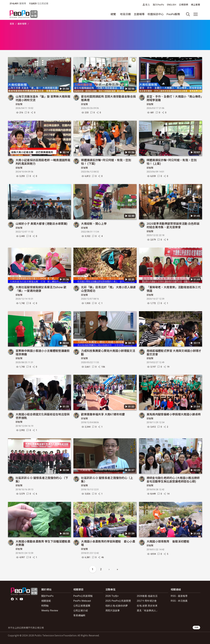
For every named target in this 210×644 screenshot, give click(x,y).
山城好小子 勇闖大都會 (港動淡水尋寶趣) (42, 223)
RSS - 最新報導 (179, 596)
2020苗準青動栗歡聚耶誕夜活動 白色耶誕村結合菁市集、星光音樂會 (173, 225)
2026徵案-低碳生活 (147, 596)
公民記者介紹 (81, 611)
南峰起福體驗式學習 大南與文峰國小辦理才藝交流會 (174, 352)
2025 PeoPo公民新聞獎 (118, 601)
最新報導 (22, 24)
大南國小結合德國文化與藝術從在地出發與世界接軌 (43, 416)
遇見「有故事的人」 (148, 611)
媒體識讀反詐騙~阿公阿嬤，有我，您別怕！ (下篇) (106, 162)
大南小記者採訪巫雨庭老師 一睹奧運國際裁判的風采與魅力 (43, 162)
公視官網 (183, 5)
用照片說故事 (113, 611)
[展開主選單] (196, 14)
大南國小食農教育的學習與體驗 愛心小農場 (108, 543)
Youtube (22, 599)
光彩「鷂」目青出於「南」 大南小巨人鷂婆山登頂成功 (108, 289)
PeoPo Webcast (82, 601)
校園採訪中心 (156, 14)
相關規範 (46, 601)
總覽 (113, 14)
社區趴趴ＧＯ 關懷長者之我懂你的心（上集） (107, 479)
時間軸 (45, 606)
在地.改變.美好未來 (147, 606)
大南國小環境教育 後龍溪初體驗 (168, 541)
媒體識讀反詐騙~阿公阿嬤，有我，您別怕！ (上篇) (172, 162)
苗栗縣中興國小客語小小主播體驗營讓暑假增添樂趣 (43, 352)
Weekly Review (50, 611)
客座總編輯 (79, 615)
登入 (148, 5)
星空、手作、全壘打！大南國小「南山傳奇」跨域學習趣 (174, 98)
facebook (13, 599)
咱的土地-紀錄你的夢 (117, 606)
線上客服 (196, 5)
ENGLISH (172, 5)
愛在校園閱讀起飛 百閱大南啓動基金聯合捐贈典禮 (108, 98)
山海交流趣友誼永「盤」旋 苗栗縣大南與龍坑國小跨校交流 (43, 98)
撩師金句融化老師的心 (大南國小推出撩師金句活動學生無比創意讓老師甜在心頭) (173, 479)
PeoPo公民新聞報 (83, 596)
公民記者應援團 (82, 606)
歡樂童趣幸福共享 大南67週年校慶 (103, 414)
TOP (196, 627)
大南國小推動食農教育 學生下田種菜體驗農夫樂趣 (43, 543)
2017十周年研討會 (147, 601)
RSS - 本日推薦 (179, 601)
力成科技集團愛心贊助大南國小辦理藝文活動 (108, 352)
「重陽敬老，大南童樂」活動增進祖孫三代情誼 (174, 289)
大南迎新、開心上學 (94, 223)
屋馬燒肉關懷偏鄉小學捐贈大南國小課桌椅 (174, 414)
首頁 (12, 24)
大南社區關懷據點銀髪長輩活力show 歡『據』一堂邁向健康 (41, 289)
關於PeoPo (47, 596)
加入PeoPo (158, 5)
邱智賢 (19, 104)
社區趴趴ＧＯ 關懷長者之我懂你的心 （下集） (42, 479)
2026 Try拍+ (112, 596)
